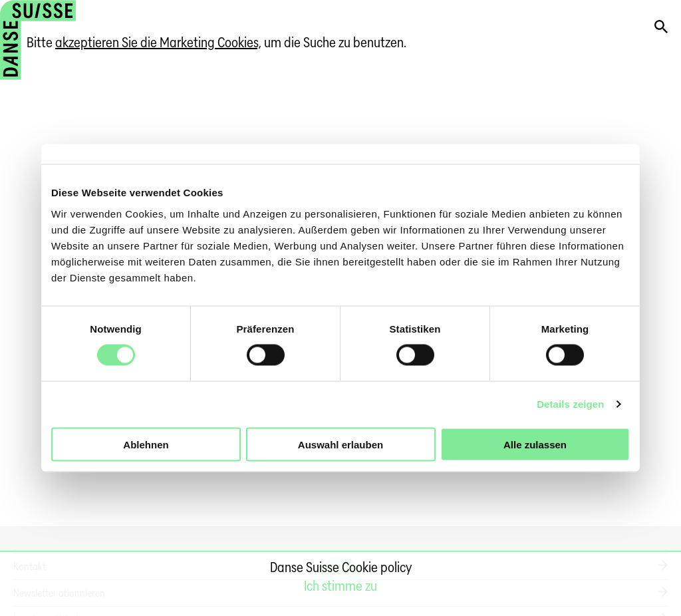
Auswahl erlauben (340, 444)
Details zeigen (570, 404)
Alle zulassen (535, 444)
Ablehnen (146, 444)
